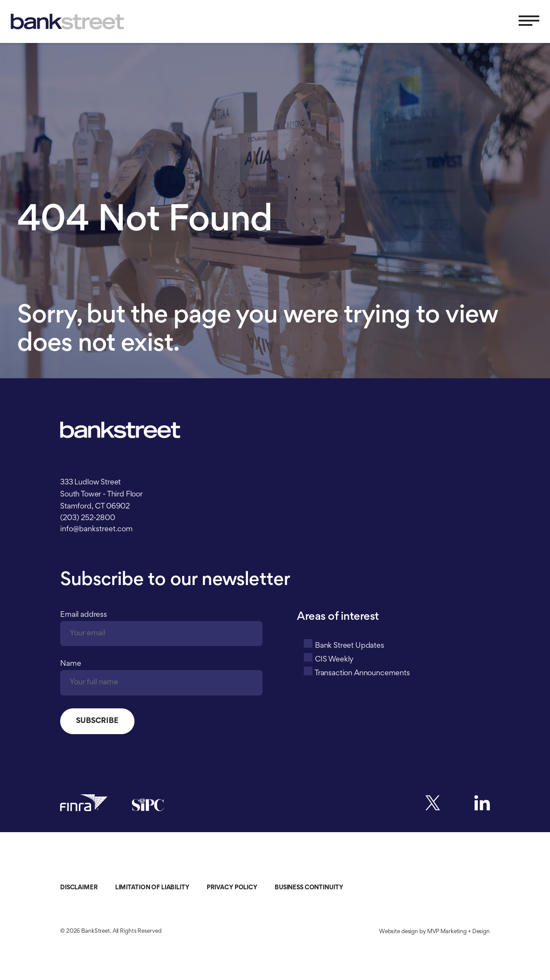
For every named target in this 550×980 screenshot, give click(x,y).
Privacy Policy (232, 888)
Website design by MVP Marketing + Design (434, 932)
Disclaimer (79, 888)
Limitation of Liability (152, 888)
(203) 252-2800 (88, 518)
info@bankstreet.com (96, 530)
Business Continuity (309, 888)
